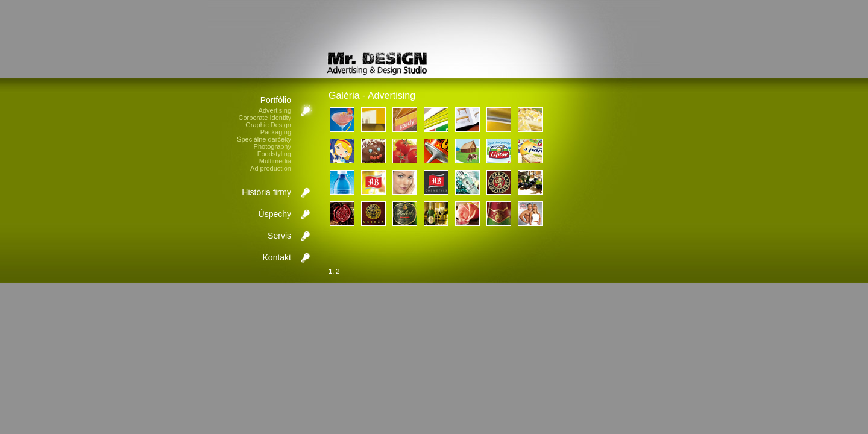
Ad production (271, 168)
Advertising (275, 110)
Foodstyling (274, 154)
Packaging (276, 132)
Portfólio (276, 100)
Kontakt (277, 257)
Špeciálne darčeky (264, 139)
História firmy (266, 192)
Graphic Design (268, 125)
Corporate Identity (265, 118)
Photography (272, 146)
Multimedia (275, 161)
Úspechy (275, 214)
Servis (279, 236)
